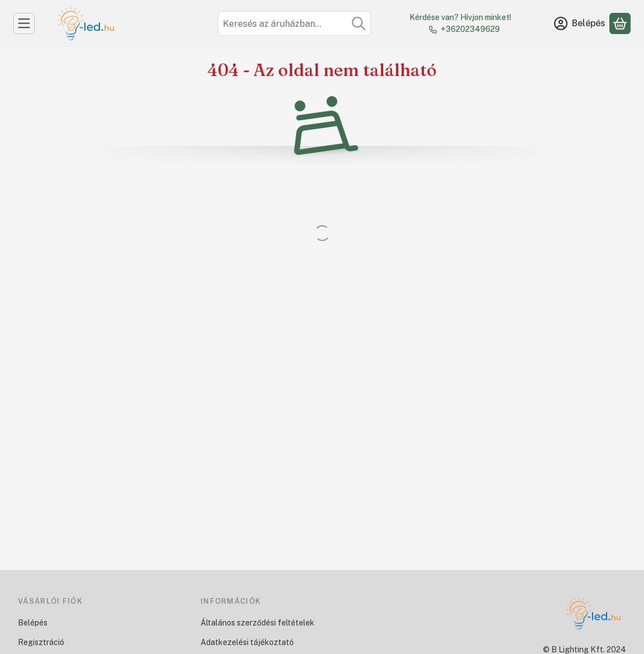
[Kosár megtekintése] (620, 23)
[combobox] (294, 23)
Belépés (33, 623)
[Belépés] (580, 23)
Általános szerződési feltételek (257, 623)
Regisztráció (41, 642)
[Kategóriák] (24, 23)
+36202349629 (470, 29)
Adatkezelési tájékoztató (247, 642)
